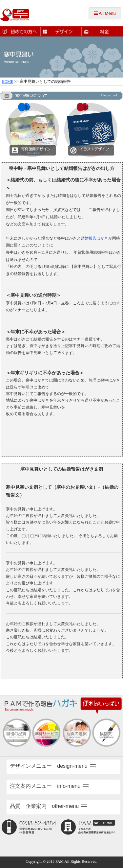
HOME (7, 82)
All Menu (105, 13)
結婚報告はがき (94, 238)
